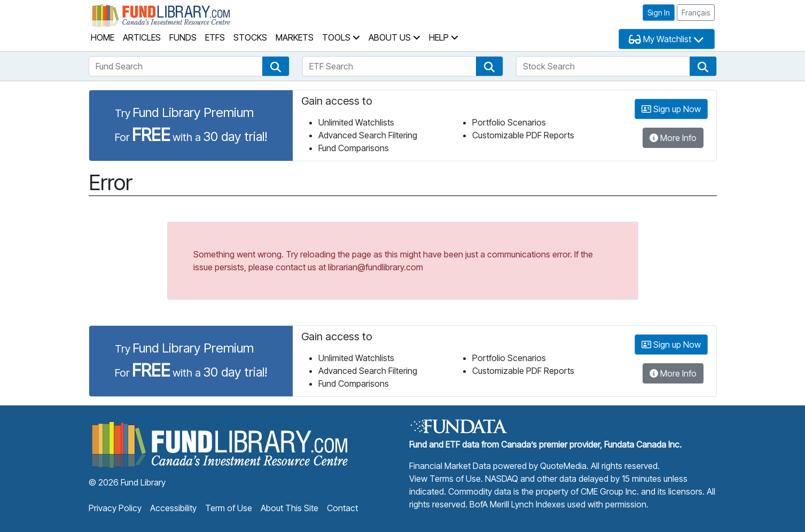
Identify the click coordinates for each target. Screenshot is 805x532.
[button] (276, 66)
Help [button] (444, 37)
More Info (673, 138)
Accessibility (173, 508)
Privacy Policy (115, 508)
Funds (183, 37)
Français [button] (696, 13)
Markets (295, 37)
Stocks (250, 37)
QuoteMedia (563, 466)
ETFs (215, 37)
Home (103, 37)
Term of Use (229, 508)
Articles (142, 37)
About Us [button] (394, 37)
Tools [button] (341, 37)
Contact (342, 508)
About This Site (290, 508)
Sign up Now (671, 109)
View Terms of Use (445, 479)
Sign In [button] (659, 13)
